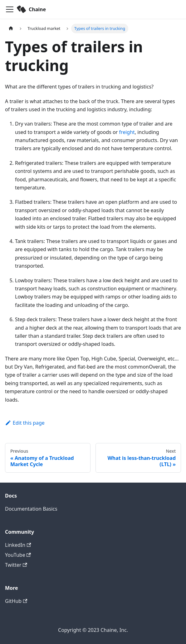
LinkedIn (18, 545)
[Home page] (11, 29)
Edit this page (25, 423)
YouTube (18, 555)
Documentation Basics (31, 509)
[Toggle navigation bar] (10, 9)
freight (127, 132)
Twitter (16, 565)
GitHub (16, 601)
